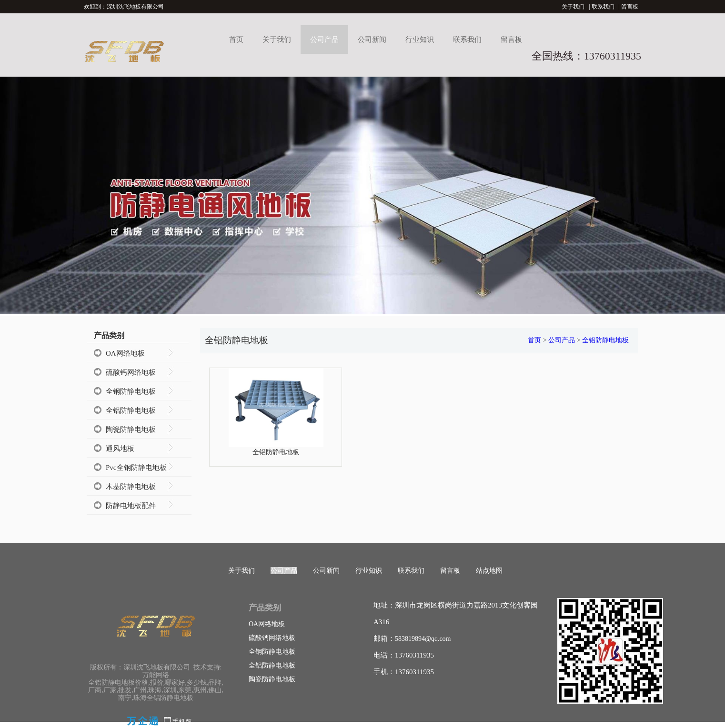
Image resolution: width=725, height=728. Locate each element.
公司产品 (324, 40)
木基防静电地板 (131, 487)
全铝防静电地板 (131, 410)
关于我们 (573, 7)
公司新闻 (372, 40)
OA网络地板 (125, 353)
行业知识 (420, 40)
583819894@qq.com (423, 639)
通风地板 (120, 449)
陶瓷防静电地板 (131, 429)
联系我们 (603, 7)
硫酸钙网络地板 (131, 372)
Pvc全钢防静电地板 (136, 468)
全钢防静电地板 (131, 391)
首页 (236, 40)
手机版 (182, 722)
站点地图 (489, 571)
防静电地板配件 (131, 506)
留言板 (630, 7)
